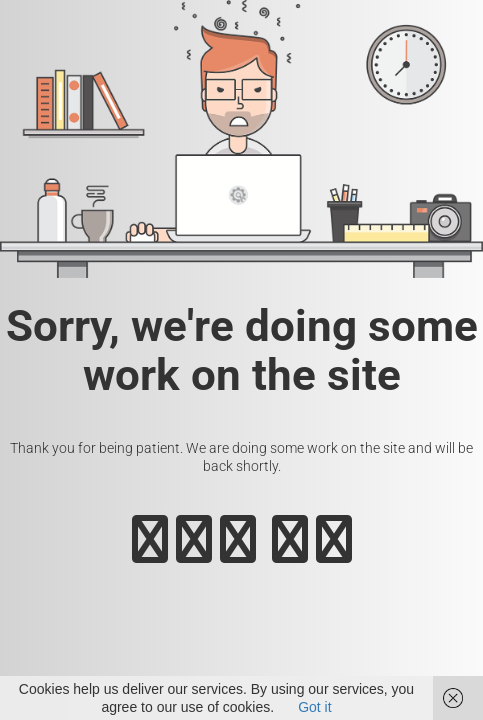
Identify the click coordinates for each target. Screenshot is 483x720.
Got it (314, 707)
